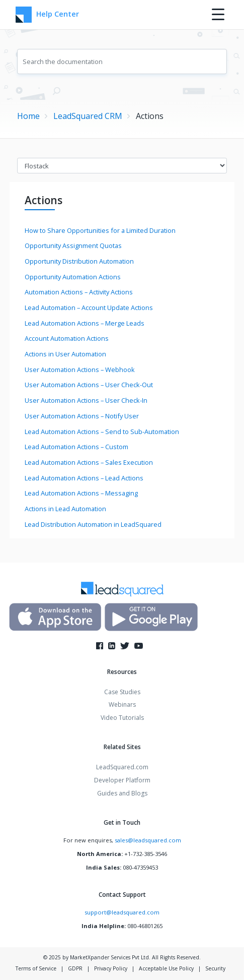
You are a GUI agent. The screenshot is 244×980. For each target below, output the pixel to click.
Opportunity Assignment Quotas (73, 246)
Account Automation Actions (67, 338)
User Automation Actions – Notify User (82, 416)
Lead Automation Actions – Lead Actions (84, 478)
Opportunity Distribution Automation (79, 261)
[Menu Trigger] (218, 14)
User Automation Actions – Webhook (80, 370)
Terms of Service (36, 968)
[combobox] (122, 62)
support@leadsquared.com (122, 912)
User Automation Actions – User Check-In (86, 400)
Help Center (47, 15)
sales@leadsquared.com (148, 840)
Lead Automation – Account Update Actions (89, 308)
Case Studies (122, 692)
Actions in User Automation (65, 354)
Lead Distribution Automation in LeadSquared (93, 524)
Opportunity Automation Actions (73, 277)
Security (215, 968)
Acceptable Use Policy (166, 968)
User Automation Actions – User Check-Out (89, 385)
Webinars (122, 705)
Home (28, 116)
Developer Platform (122, 780)
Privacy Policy (111, 968)
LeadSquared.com (122, 767)
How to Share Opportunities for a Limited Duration (100, 230)
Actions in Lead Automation (65, 509)
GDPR (75, 968)
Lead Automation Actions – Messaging (81, 493)
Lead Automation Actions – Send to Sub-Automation (102, 432)
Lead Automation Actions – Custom (76, 447)
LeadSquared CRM (88, 116)
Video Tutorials (122, 718)
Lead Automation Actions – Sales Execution (89, 462)
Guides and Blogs (122, 793)
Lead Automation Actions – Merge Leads (85, 323)
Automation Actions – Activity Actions (79, 292)
